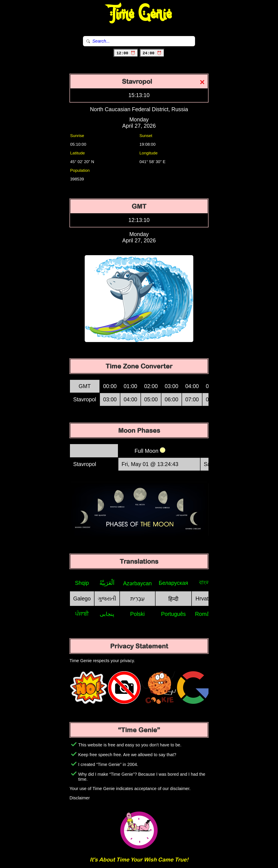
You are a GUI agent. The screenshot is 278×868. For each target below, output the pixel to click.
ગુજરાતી (107, 599)
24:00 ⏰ (152, 53)
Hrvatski (205, 599)
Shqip (82, 583)
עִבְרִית (137, 599)
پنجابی (107, 614)
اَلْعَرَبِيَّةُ (107, 583)
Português (173, 614)
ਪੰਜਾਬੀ (82, 614)
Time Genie (139, 14)
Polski (137, 614)
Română (205, 614)
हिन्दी (173, 599)
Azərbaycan (137, 583)
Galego (82, 599)
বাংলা (205, 582)
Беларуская (173, 583)
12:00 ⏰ (126, 53)
